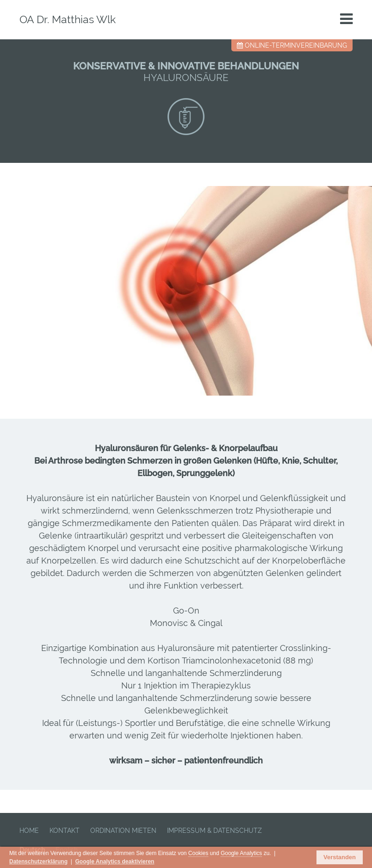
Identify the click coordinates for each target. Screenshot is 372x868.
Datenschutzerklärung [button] (38, 862)
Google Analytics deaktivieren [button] (115, 862)
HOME (29, 831)
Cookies (198, 853)
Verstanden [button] (340, 857)
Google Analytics (241, 853)
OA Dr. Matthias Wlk (68, 19)
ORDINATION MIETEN (123, 831)
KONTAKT (65, 831)
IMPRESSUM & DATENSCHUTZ (214, 831)
